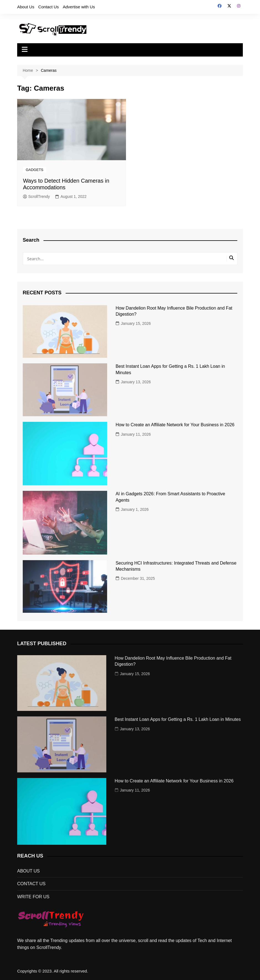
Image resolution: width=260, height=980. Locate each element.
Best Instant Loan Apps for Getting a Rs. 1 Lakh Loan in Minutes (178, 719)
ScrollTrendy (36, 196)
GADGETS (35, 170)
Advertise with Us (79, 7)
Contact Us (48, 7)
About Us (26, 7)
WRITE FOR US (33, 897)
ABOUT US (29, 871)
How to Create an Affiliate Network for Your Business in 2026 (175, 425)
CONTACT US (31, 884)
